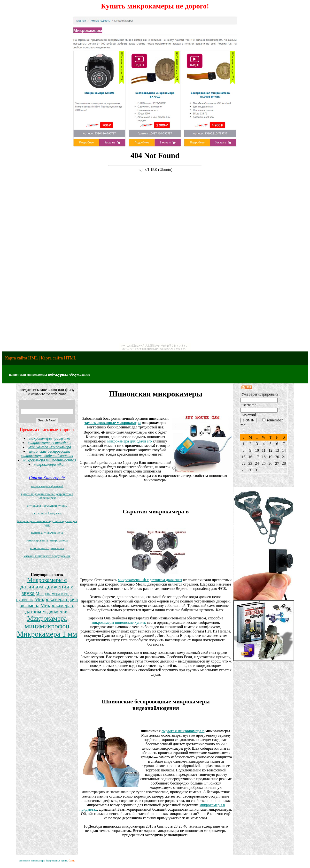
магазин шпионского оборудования (47, 556)
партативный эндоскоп (47, 513)
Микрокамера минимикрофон (47, 622)
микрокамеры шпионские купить (119, 622)
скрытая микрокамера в (183, 731)
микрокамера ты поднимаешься (50, 460)
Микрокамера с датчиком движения (50, 608)
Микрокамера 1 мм (47, 634)
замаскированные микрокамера (113, 423)
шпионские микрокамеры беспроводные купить (43, 861)
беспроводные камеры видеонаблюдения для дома (47, 523)
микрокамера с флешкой (47, 486)
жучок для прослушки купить (47, 506)
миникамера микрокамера (50, 447)
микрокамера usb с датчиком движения (150, 580)
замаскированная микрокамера (47, 540)
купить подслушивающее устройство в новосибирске (47, 496)
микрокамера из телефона (50, 443)
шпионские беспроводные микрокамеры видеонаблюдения (47, 453)
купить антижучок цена (47, 533)
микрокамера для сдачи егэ (130, 441)
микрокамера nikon (50, 464)
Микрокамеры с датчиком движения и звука (47, 586)
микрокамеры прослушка (50, 438)
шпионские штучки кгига (47, 548)
